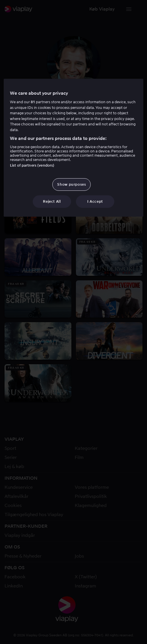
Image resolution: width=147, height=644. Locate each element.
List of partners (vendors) (32, 165)
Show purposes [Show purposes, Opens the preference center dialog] (72, 184)
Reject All (52, 201)
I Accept (95, 201)
